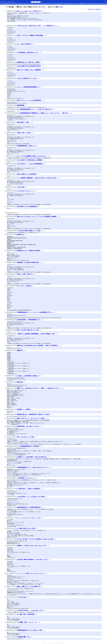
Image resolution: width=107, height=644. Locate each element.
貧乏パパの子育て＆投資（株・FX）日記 (28, 330)
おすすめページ (99, 9)
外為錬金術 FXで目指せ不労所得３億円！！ (29, 262)
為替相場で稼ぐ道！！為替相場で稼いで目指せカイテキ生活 (33, 414)
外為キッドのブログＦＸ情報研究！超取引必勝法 (31, 35)
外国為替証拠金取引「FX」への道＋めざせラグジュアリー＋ (33, 467)
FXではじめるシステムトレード (26, 191)
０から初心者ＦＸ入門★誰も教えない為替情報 (30, 160)
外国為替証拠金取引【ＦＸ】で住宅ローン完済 (29, 630)
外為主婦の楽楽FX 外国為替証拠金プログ (29, 320)
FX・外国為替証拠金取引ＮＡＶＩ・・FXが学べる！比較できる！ (35, 109)
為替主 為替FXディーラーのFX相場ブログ (29, 587)
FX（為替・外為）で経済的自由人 (26, 614)
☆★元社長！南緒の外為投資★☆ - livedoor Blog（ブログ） (33, 559)
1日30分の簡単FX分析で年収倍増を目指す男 (29, 66)
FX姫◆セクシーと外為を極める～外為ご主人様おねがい (32, 457)
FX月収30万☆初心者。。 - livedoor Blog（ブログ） (31, 610)
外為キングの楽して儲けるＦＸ (25, 274)
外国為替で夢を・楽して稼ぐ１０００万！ (28, 426)
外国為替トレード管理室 (23, 409)
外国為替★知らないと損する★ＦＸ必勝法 (28, 62)
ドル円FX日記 (21, 187)
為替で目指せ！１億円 (24, 122)
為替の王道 (20, 382)
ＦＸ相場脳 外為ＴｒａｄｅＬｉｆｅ (27, 622)
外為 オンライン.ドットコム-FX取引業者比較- (29, 100)
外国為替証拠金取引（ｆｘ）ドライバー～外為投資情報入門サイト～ (35, 312)
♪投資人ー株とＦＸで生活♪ (24, 133)
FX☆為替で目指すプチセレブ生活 (26, 528)
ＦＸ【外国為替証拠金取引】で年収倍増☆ (28, 446)
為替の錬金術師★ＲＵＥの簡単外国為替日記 (29, 507)
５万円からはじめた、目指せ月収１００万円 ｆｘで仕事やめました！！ (37, 26)
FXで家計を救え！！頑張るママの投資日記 (29, 489)
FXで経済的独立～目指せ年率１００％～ (28, 53)
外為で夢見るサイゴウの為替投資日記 (27, 206)
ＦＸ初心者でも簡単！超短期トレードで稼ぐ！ (29, 231)
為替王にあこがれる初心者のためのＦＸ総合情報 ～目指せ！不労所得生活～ (38, 345)
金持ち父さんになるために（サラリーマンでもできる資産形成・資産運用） (37, 217)
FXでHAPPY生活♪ (22, 597)
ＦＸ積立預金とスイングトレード (26, 478)
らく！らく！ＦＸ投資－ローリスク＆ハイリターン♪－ (32, 573)
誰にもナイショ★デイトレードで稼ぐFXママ (29, 11)
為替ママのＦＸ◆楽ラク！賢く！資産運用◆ (29, 70)
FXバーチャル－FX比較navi (24, 286)
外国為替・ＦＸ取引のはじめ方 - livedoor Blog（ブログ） (32, 545)
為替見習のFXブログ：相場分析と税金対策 (29, 251)
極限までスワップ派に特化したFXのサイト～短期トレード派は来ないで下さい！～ (39, 388)
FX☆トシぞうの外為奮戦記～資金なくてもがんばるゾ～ (32, 156)
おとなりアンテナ (91, 9)
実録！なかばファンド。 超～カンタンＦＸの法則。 (31, 418)
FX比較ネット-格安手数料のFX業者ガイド (28, 376)
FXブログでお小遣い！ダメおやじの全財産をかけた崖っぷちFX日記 (35, 539)
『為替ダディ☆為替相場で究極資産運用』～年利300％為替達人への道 (36, 334)
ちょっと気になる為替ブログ (25, 44)
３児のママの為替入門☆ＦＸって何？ (27, 78)
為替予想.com (20, 235)
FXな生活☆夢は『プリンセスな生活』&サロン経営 (31, 497)
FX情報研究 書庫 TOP (23, 637)
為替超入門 (20, 350)
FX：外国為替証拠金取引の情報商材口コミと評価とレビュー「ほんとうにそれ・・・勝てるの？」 (43, 113)
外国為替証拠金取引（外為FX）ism (26, 146)
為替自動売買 (21, 105)
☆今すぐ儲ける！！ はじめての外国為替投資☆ (30, 164)
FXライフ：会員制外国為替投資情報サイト (28, 87)
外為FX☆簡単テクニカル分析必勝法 (27, 174)
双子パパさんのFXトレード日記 (26, 437)
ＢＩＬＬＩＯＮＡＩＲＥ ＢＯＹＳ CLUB (29, 518)
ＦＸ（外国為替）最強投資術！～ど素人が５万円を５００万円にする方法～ (37, 178)
